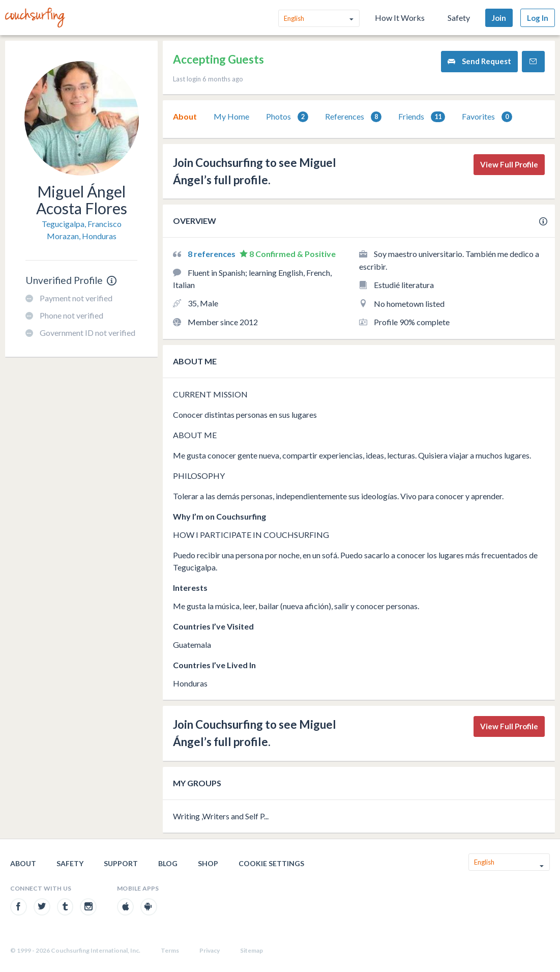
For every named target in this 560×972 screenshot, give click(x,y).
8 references (212, 254)
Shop (208, 863)
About (185, 116)
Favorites (487, 117)
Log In (538, 18)
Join (499, 18)
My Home (231, 116)
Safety (459, 18)
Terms (170, 950)
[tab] (185, 117)
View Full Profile (509, 164)
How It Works (400, 18)
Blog (168, 863)
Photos (287, 117)
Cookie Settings (271, 863)
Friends (422, 117)
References (353, 117)
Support (121, 863)
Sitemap (252, 950)
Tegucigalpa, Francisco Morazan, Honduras (82, 230)
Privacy (210, 950)
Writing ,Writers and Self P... (221, 816)
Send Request (479, 61)
